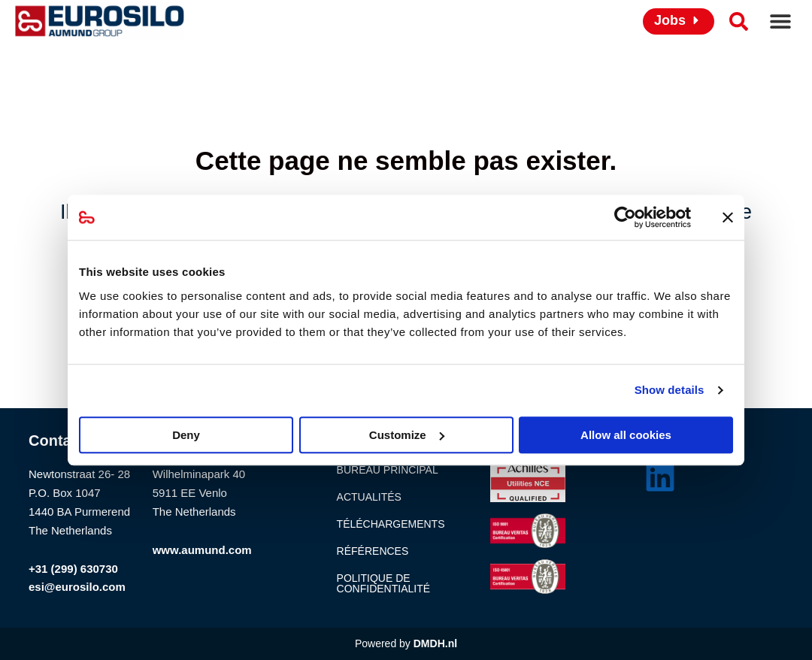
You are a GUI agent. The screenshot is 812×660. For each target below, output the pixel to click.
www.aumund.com (202, 550)
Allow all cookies (626, 435)
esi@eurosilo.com (77, 587)
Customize (407, 435)
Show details (670, 390)
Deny (186, 435)
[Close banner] (728, 217)
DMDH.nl (435, 643)
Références (373, 551)
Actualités (369, 497)
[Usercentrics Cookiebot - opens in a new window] (625, 217)
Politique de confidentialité (383, 583)
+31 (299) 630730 (73, 569)
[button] (780, 21)
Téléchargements (391, 524)
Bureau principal (388, 470)
